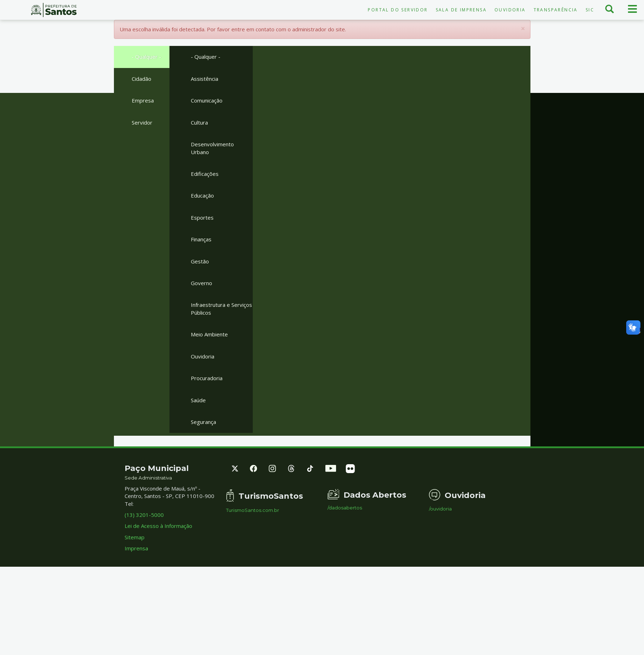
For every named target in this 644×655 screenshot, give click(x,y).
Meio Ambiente (209, 334)
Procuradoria (207, 378)
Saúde (198, 400)
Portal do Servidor (398, 10)
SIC (590, 10)
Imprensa (136, 548)
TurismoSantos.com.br (253, 510)
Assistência (205, 79)
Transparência (556, 10)
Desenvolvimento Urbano (212, 148)
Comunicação (207, 100)
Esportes (202, 218)
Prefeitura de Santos (54, 10)
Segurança (203, 422)
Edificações (205, 174)
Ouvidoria (510, 10)
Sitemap (135, 537)
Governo (201, 283)
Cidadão (142, 79)
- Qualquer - (146, 57)
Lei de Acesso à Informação (158, 526)
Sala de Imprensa (461, 10)
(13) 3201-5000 (144, 515)
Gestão (200, 261)
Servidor (142, 122)
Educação (202, 195)
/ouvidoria (440, 509)
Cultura (199, 122)
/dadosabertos (345, 508)
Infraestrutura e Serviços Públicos (221, 308)
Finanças (201, 239)
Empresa (143, 100)
